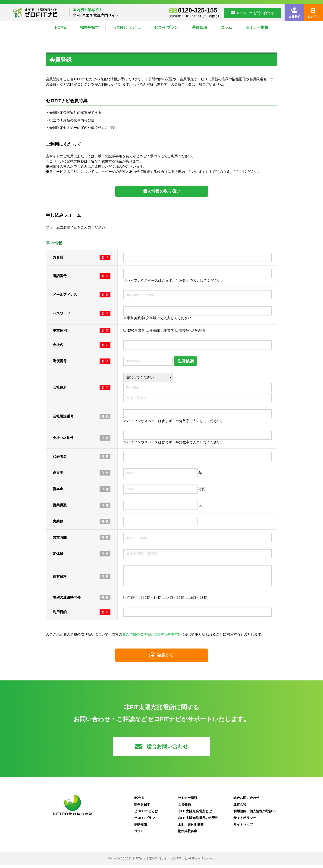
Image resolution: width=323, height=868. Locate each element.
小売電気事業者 (160, 330)
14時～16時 (173, 600)
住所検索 (185, 361)
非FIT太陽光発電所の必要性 (198, 821)
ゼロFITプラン (166, 27)
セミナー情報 (257, 27)
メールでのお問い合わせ (252, 13)
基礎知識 (200, 27)
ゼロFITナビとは (126, 27)
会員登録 (184, 807)
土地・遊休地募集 (191, 827)
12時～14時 (150, 600)
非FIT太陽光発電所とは (195, 814)
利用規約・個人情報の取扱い (254, 814)
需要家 (182, 330)
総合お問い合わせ (161, 749)
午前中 (131, 600)
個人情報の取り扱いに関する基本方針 (152, 637)
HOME (61, 27)
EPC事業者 (134, 330)
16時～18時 (196, 600)
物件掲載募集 (188, 834)
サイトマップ (243, 827)
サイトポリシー (245, 821)
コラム (226, 27)
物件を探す (89, 27)
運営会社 (240, 807)
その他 (198, 330)
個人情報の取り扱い (162, 191)
